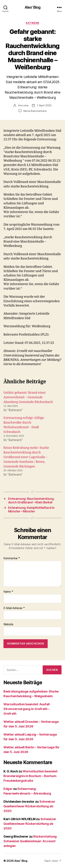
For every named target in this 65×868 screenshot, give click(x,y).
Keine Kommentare (35, 111)
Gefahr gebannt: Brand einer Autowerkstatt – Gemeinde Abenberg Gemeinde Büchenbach (28, 397)
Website (8, 624)
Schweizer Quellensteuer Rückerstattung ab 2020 (29, 806)
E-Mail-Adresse (14, 608)
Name (8, 592)
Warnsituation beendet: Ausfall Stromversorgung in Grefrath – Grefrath (27, 709)
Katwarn (32, 23)
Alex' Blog (32, 7)
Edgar (8, 789)
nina (26, 105)
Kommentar (12, 558)
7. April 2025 (44, 105)
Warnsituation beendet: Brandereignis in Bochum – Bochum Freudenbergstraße (31, 776)
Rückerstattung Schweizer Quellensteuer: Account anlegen (30, 841)
